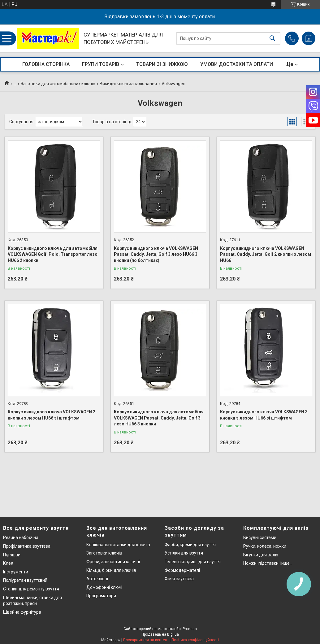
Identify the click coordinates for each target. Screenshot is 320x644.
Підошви (12, 555)
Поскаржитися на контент (146, 640)
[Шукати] (272, 39)
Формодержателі (182, 570)
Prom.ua (190, 629)
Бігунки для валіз (261, 555)
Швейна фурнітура (22, 612)
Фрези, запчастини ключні (113, 562)
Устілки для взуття (184, 553)
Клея (8, 563)
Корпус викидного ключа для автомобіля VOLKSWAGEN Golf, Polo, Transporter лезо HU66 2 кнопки (53, 254)
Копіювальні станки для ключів (118, 545)
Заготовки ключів (104, 553)
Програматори (101, 596)
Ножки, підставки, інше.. (267, 563)
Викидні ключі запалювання (128, 84)
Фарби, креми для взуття (190, 545)
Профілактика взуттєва (27, 546)
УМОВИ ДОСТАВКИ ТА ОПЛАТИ (237, 64)
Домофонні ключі (104, 587)
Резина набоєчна (21, 537)
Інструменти (16, 572)
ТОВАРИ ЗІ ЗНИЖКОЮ (162, 64)
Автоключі (97, 579)
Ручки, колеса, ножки (265, 546)
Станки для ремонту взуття (31, 589)
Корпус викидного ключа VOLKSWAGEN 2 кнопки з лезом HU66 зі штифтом (52, 415)
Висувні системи (260, 537)
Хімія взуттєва (179, 579)
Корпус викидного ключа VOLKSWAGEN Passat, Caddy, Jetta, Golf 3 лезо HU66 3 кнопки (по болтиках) (156, 254)
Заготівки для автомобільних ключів (58, 84)
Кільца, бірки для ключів (111, 570)
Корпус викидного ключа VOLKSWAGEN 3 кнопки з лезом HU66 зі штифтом (264, 415)
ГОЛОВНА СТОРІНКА (46, 64)
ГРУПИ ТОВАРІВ (101, 64)
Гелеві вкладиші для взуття (193, 562)
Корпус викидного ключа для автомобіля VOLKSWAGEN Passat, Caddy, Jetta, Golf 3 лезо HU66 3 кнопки (159, 418)
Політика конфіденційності (195, 640)
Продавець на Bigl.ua (160, 634)
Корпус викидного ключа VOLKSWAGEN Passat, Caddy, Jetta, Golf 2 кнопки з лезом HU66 (266, 254)
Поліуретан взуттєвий (25, 580)
